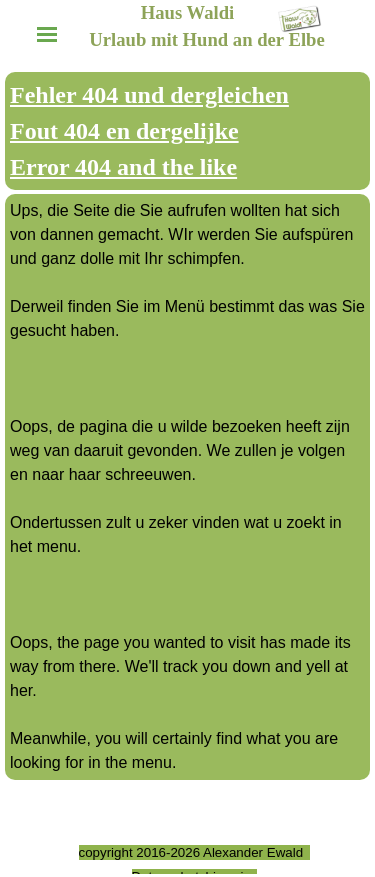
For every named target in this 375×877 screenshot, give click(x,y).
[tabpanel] (187, 131)
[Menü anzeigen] (47, 34)
